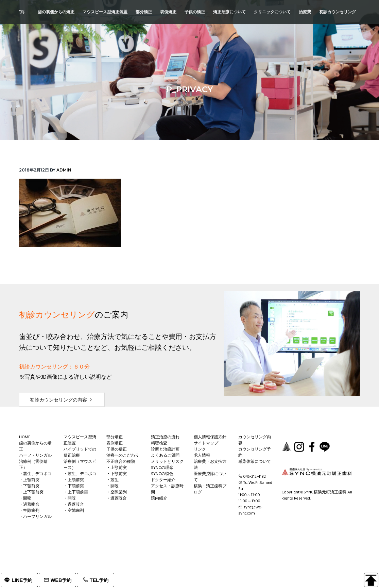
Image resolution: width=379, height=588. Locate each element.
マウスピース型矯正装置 (80, 440)
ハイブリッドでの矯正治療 (80, 453)
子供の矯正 (117, 450)
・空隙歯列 (29, 511)
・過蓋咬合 (29, 505)
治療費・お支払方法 (210, 465)
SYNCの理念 (162, 468)
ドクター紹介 (163, 480)
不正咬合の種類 (121, 462)
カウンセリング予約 (255, 453)
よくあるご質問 (165, 456)
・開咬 (25, 499)
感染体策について (255, 462)
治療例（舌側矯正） (33, 465)
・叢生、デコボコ (35, 474)
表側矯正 (115, 443)
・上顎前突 (29, 480)
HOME (25, 437)
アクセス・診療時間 (167, 489)
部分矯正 (115, 437)
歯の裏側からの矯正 (35, 446)
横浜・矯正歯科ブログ (210, 489)
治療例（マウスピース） (80, 465)
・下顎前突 (29, 486)
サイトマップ (206, 443)
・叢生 (113, 480)
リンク (200, 450)
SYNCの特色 (162, 474)
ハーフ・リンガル (35, 456)
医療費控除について (210, 477)
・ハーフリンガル (35, 517)
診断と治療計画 (165, 450)
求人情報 (202, 456)
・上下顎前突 (31, 492)
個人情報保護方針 (210, 437)
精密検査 (159, 443)
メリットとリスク (167, 462)
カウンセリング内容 (255, 440)
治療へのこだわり (123, 456)
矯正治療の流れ (165, 437)
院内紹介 (159, 499)
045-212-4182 (255, 477)
